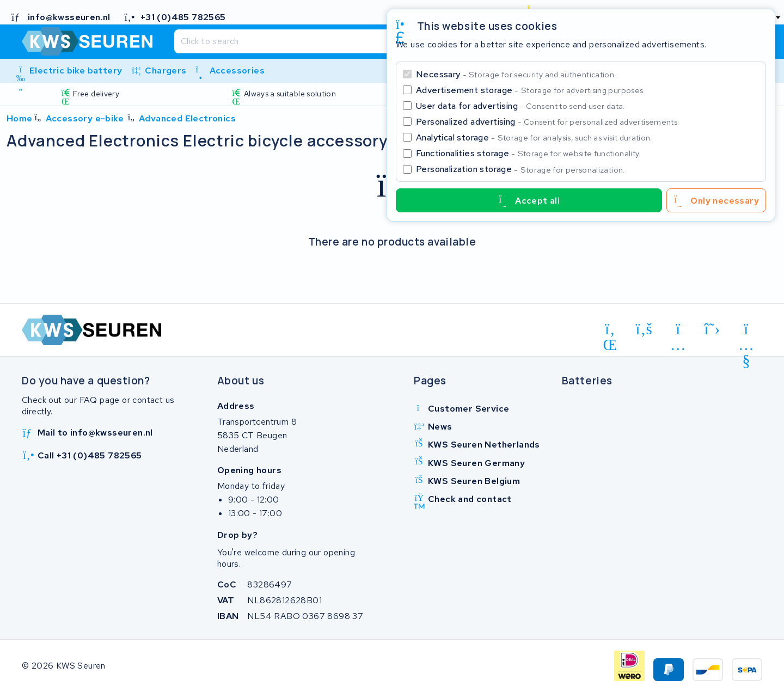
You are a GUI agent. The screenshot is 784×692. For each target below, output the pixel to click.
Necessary (516, 74)
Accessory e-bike (85, 118)
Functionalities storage (528, 153)
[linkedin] (610, 331)
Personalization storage (520, 169)
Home (20, 118)
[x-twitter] (712, 329)
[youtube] (746, 331)
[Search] (366, 41)
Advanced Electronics (187, 118)
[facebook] (644, 329)
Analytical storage (534, 137)
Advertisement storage (531, 90)
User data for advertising (520, 106)
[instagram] (678, 331)
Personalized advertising (547, 122)
